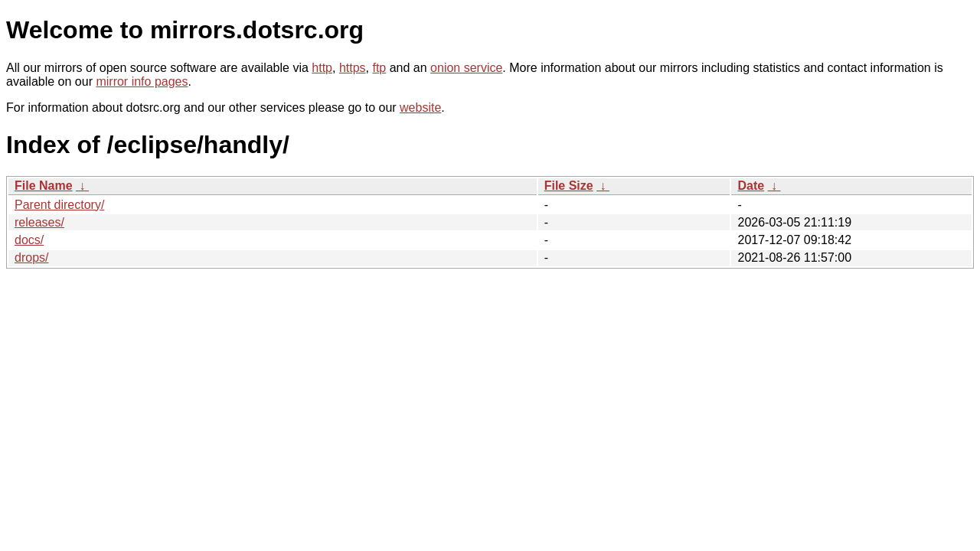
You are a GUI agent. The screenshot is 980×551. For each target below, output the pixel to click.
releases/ (39, 222)
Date (751, 186)
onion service (466, 68)
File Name (44, 186)
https (353, 68)
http (322, 68)
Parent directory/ (59, 205)
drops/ (31, 258)
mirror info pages (142, 82)
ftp (379, 68)
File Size (569, 186)
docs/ (29, 240)
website (420, 108)
